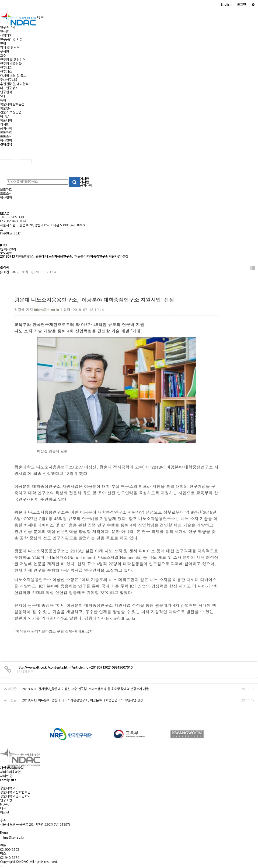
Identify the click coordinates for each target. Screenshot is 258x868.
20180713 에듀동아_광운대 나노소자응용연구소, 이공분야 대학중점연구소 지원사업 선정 (82, 700)
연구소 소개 (8, 27)
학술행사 (6, 108)
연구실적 (6, 92)
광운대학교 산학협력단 (15, 792)
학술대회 (6, 120)
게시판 (4, 125)
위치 (4, 245)
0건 (4, 272)
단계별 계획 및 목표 (13, 76)
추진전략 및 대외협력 (14, 84)
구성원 (4, 52)
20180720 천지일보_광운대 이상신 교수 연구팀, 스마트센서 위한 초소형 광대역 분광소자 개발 (86, 689)
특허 (3, 100)
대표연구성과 (9, 88)
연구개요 (6, 72)
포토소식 (6, 137)
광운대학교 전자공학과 (15, 796)
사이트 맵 (6, 776)
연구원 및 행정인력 (13, 60)
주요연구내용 (9, 80)
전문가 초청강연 (11, 112)
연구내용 (6, 68)
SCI (2, 96)
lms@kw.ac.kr (10, 233)
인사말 (4, 32)
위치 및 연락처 (10, 48)
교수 (3, 56)
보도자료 (6, 133)
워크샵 (4, 116)
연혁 (3, 44)
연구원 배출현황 (11, 64)
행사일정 (6, 141)
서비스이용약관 (10, 772)
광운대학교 (7, 788)
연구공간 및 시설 (11, 40)
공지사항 (6, 129)
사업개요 (6, 36)
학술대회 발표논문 (12, 104)
